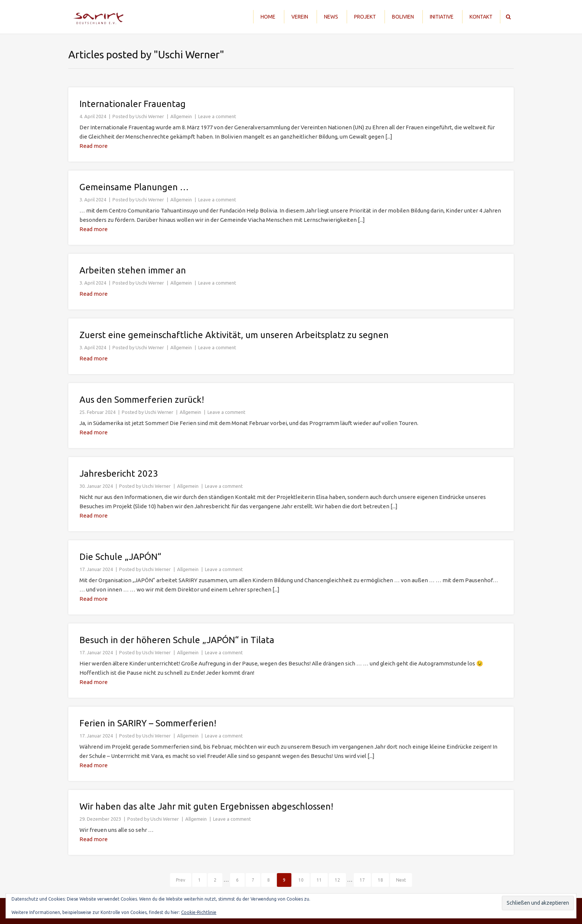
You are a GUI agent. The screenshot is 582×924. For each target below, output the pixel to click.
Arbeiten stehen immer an (133, 270)
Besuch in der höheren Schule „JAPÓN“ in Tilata (177, 640)
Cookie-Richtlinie (199, 912)
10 (301, 880)
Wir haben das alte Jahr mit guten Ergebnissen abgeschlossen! (206, 806)
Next (401, 880)
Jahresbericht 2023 (119, 474)
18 (380, 880)
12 (337, 880)
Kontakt (481, 17)
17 (362, 880)
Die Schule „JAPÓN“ (120, 557)
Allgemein (181, 116)
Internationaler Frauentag (133, 104)
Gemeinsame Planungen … (134, 187)
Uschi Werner (150, 116)
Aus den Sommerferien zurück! (142, 400)
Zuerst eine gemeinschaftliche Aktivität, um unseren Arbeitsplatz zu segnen (234, 335)
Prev (181, 880)
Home (268, 17)
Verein (300, 17)
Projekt (365, 17)
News (331, 17)
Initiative (442, 17)
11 (319, 880)
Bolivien (403, 17)
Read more (94, 146)
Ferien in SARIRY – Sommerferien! (148, 723)
